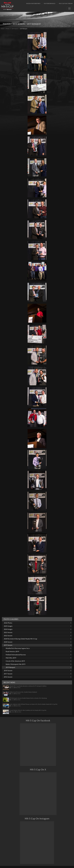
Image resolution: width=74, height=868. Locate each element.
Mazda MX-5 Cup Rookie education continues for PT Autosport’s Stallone (28, 686)
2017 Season (37, 674)
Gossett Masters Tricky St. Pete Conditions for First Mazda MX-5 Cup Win (28, 710)
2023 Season (37, 632)
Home (2, 29)
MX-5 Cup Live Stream (66, 4)
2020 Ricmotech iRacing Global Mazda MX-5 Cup (37, 639)
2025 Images (37, 626)
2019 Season (15, 29)
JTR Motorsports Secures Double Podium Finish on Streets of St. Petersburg (28, 698)
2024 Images (37, 629)
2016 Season (37, 677)
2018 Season (37, 671)
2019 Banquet (24, 29)
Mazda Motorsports (33, 4)
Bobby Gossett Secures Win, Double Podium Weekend (23, 692)
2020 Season (37, 642)
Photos (8, 29)
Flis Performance (50, 4)
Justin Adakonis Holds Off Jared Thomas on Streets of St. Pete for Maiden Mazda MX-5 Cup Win (34, 704)
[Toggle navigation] (69, 8)
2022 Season (37, 636)
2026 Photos (37, 623)
